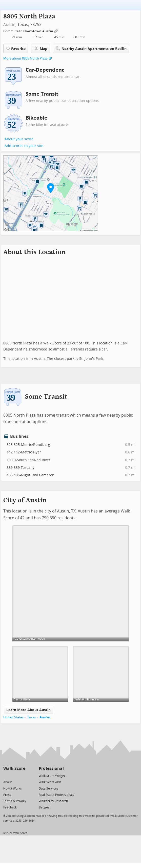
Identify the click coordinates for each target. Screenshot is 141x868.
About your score (19, 139)
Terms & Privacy (15, 801)
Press (7, 795)
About (7, 782)
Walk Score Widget (52, 776)
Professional (51, 768)
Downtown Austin (39, 31)
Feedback (10, 807)
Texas (32, 717)
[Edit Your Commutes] (56, 30)
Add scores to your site (24, 146)
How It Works (13, 789)
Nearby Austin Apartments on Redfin (91, 49)
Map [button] (41, 49)
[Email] (22, 776)
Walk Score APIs (50, 782)
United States (13, 717)
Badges (44, 807)
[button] (51, 188)
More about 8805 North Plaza (25, 58)
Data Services (48, 789)
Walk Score (14, 768)
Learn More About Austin (28, 710)
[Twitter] (6, 776)
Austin (9, 25)
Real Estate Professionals (56, 795)
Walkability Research (53, 801)
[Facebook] (14, 776)
